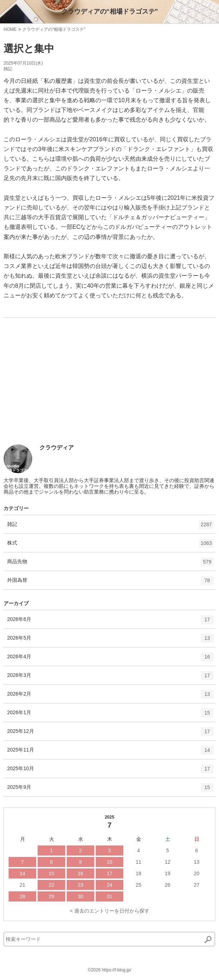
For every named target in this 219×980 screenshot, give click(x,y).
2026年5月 (110, 641)
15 (52, 873)
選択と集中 (29, 49)
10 (110, 862)
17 (110, 873)
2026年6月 (110, 622)
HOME (10, 29)
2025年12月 (110, 734)
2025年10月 (110, 771)
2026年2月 (110, 697)
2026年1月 (110, 715)
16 (81, 873)
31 (110, 896)
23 (81, 885)
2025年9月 (110, 790)
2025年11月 (110, 753)
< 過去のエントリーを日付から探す (109, 911)
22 (52, 885)
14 (23, 873)
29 (52, 896)
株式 (110, 546)
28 (23, 896)
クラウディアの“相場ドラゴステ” (110, 11)
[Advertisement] (57, 391)
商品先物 (110, 564)
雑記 (8, 69)
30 (81, 896)
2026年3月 (110, 678)
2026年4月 (110, 659)
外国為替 (110, 583)
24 (110, 885)
